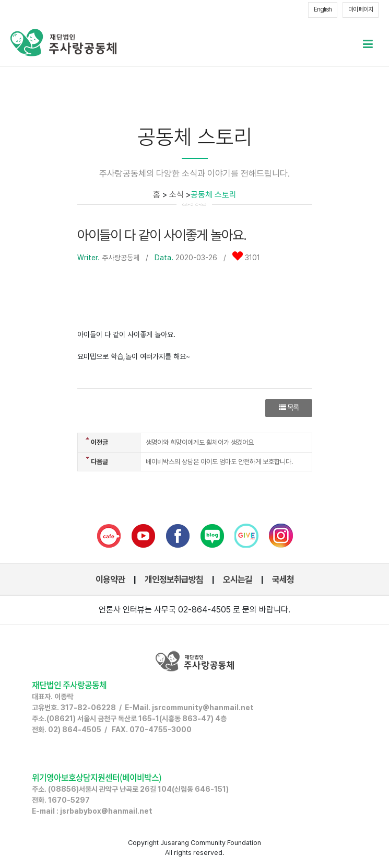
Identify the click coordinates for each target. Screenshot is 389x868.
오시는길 (238, 580)
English (323, 9)
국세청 (283, 580)
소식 (176, 195)
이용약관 (110, 580)
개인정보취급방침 (174, 580)
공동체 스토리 (214, 195)
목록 (289, 408)
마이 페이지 (361, 9)
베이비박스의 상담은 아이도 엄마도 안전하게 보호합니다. (219, 462)
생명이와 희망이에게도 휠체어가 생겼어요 (200, 442)
